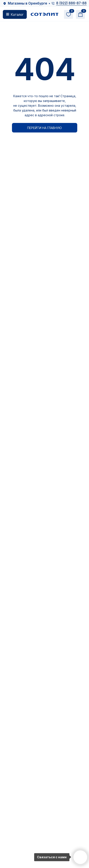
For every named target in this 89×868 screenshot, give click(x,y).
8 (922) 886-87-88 (71, 3)
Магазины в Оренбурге (28, 3)
